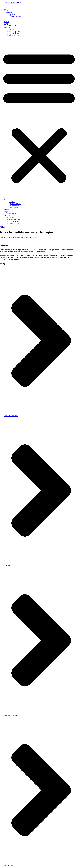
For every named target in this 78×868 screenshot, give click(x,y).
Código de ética (14, 18)
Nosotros (12, 14)
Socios (7, 22)
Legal (6, 24)
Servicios (8, 28)
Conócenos (8, 12)
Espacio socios (14, 33)
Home (6, 10)
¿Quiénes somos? (15, 16)
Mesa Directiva (14, 20)
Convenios (12, 30)
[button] (39, 117)
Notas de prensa (14, 32)
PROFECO (13, 26)
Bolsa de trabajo (14, 35)
